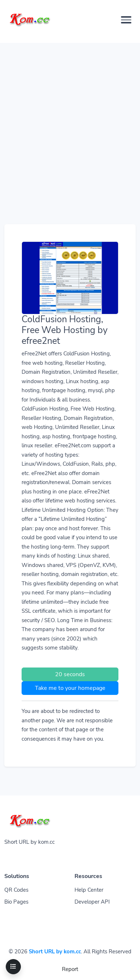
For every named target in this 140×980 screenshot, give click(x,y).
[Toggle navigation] (13, 967)
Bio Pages (16, 902)
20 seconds (70, 674)
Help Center (89, 890)
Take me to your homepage (70, 688)
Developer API (92, 902)
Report (70, 969)
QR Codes (16, 890)
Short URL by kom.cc (55, 952)
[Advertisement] (70, 113)
